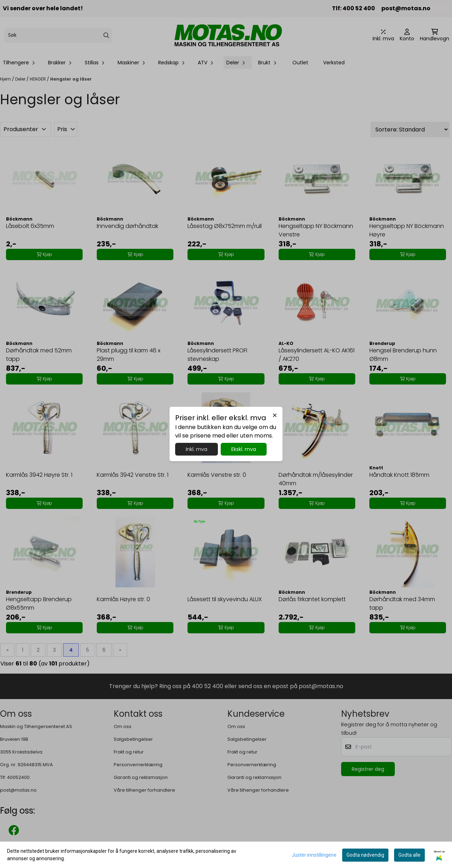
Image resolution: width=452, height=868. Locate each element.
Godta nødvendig (365, 855)
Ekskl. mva (244, 449)
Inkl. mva (197, 449)
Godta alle (409, 855)
